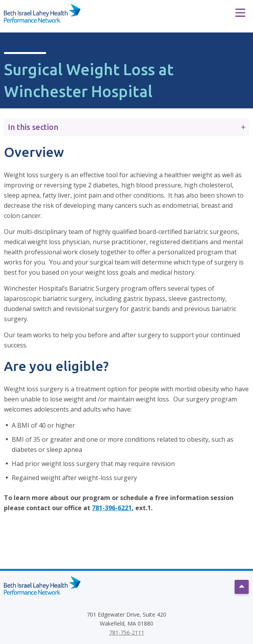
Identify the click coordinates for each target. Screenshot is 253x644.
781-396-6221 (112, 508)
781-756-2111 (127, 632)
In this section (126, 127)
